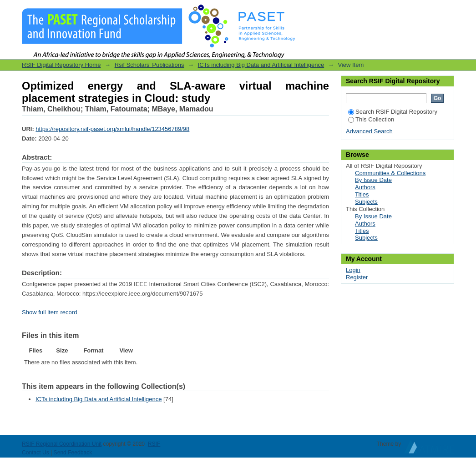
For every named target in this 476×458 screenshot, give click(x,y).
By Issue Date (373, 180)
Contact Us (35, 453)
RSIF (154, 444)
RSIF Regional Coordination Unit (62, 444)
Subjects (366, 202)
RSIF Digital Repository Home (61, 65)
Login (447, 11)
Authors (365, 187)
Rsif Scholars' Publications (149, 65)
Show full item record (49, 312)
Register (357, 277)
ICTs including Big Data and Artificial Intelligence (261, 65)
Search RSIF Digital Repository (393, 112)
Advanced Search (369, 131)
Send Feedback (73, 453)
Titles (362, 194)
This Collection (371, 119)
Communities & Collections (390, 173)
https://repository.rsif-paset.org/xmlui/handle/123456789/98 (112, 129)
